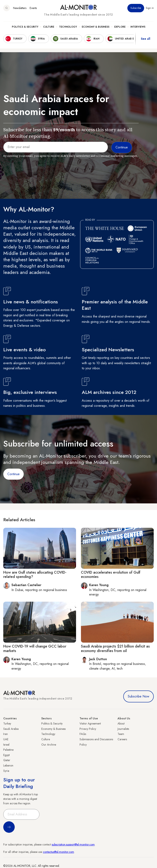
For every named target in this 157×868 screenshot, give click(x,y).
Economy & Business (96, 27)
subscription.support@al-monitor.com (73, 844)
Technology (68, 27)
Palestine (8, 750)
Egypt (6, 755)
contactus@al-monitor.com (58, 852)
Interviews (138, 27)
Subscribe (136, 8)
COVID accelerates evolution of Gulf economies (111, 575)
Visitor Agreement (90, 723)
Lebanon (8, 765)
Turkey (7, 723)
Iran (6, 734)
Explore (120, 27)
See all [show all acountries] (146, 39)
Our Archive (49, 745)
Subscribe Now (138, 696)
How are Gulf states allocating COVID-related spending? (35, 575)
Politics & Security (25, 27)
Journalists (123, 729)
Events (33, 8)
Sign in (150, 8)
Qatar (7, 760)
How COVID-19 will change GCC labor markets (35, 649)
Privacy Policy (88, 729)
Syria (6, 771)
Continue (13, 474)
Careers (122, 739)
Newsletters (20, 8)
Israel (6, 745)
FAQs (83, 734)
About (121, 723)
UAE (6, 739)
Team (121, 734)
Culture (49, 27)
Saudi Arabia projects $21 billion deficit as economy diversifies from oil (115, 649)
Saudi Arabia (11, 729)
